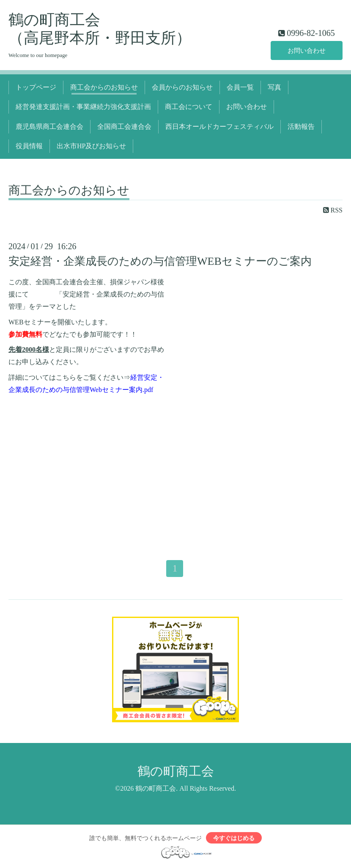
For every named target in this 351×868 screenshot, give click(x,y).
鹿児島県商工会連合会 (49, 127)
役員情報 (29, 146)
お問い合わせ (307, 50)
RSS (333, 210)
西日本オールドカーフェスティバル (219, 127)
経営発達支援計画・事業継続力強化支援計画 (83, 107)
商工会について (189, 107)
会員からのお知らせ (182, 87)
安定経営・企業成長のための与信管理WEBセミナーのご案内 (160, 261)
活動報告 (301, 127)
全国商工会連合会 (124, 127)
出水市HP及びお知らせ (91, 146)
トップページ (36, 87)
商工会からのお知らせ (104, 87)
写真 (274, 87)
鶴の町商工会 (176, 771)
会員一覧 (240, 87)
